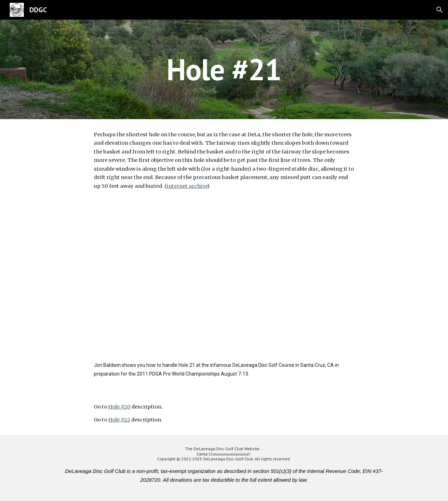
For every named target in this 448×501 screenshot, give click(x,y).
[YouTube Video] (224, 283)
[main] (224, 69)
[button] (440, 10)
